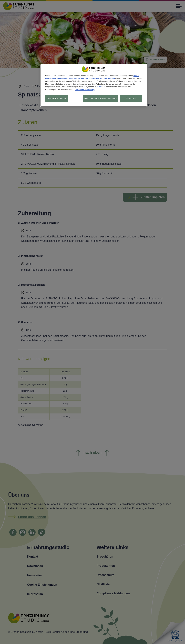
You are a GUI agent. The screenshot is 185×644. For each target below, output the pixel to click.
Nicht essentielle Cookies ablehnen (100, 98)
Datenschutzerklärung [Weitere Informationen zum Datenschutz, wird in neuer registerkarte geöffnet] (85, 90)
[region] (94, 86)
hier (99, 87)
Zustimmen (131, 98)
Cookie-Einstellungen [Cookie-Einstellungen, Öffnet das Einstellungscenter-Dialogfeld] (57, 98)
